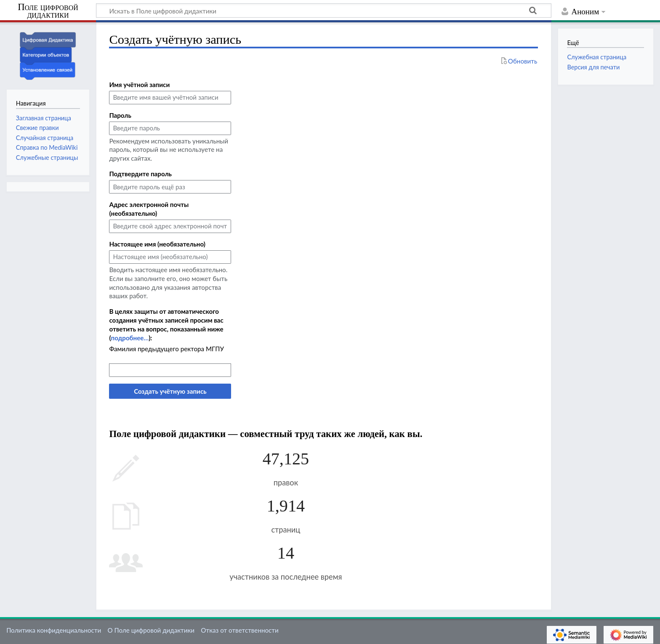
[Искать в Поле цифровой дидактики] (324, 11)
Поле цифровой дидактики (48, 11)
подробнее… (130, 338)
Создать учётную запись (170, 391)
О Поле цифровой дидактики (151, 630)
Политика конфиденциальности (54, 630)
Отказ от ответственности (240, 630)
